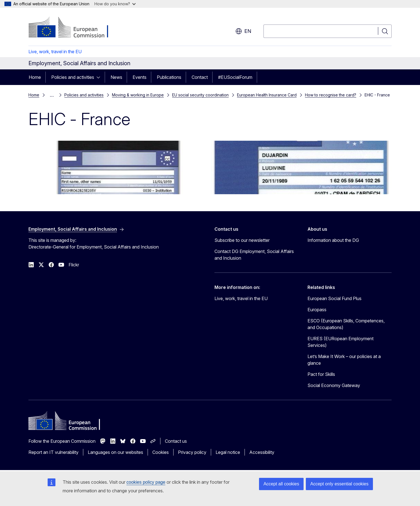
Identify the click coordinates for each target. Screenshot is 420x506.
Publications (169, 77)
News (116, 77)
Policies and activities (73, 77)
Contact (200, 77)
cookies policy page (146, 482)
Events (140, 77)
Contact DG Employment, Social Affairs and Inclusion (254, 255)
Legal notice (228, 452)
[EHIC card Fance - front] (301, 167)
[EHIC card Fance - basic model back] (119, 167)
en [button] (243, 31)
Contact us (176, 441)
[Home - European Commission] (73, 28)
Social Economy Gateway (334, 385)
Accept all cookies (281, 484)
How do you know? (115, 4)
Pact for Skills (321, 374)
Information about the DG (333, 240)
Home (35, 77)
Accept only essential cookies (339, 484)
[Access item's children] (100, 77)
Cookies (161, 452)
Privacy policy (192, 452)
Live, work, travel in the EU (55, 52)
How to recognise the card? (331, 95)
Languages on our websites (115, 452)
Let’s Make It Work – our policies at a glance (344, 360)
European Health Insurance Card (267, 95)
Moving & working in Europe (138, 95)
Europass (317, 310)
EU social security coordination (200, 95)
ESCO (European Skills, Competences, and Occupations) (346, 324)
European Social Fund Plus (334, 298)
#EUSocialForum (235, 77)
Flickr (74, 265)
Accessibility (262, 452)
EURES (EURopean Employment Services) (340, 342)
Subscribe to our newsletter (242, 240)
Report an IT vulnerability (53, 452)
